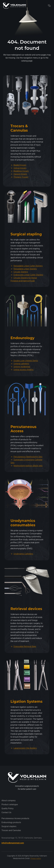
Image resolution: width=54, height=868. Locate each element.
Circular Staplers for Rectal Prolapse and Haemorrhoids (24, 290)
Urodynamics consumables (23, 534)
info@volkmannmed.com (13, 843)
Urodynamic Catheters (22, 565)
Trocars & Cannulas (19, 139)
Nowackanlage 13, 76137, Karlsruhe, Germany (22, 838)
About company (8, 800)
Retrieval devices (26, 620)
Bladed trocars (18, 176)
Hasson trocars (19, 185)
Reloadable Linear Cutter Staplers (27, 277)
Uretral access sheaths (22, 381)
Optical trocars (18, 179)
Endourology (22, 349)
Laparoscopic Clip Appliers (24, 759)
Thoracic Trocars (19, 188)
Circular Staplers (19, 283)
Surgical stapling (26, 245)
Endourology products (11, 822)
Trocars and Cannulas (11, 830)
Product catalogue (10, 804)
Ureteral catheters (20, 375)
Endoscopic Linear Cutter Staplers (27, 286)
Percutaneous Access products (15, 818)
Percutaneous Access (23, 440)
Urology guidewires (20, 378)
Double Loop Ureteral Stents (24, 372)
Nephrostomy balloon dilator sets (26, 477)
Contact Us (6, 812)
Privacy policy (36, 858)
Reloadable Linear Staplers (24, 280)
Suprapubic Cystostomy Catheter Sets (26, 472)
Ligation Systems (26, 713)
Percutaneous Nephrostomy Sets (26, 468)
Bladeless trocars (20, 182)
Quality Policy (7, 808)
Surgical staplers (9, 826)
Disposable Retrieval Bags (23, 658)
